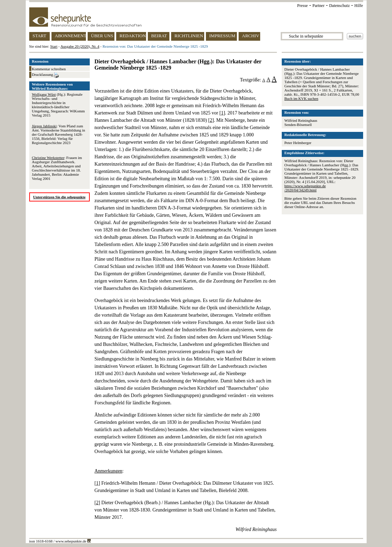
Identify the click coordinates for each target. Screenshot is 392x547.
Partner (318, 6)
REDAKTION (133, 36)
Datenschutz (339, 6)
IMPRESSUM (222, 36)
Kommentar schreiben (49, 69)
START (39, 36)
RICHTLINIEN (189, 36)
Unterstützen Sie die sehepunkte (59, 197)
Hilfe (359, 6)
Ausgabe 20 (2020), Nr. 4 (80, 46)
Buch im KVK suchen (301, 98)
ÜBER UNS (102, 36)
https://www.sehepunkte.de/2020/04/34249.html (305, 188)
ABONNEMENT (70, 36)
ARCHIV (251, 36)
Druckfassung (46, 75)
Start (54, 46)
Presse (302, 6)
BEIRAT (159, 36)
